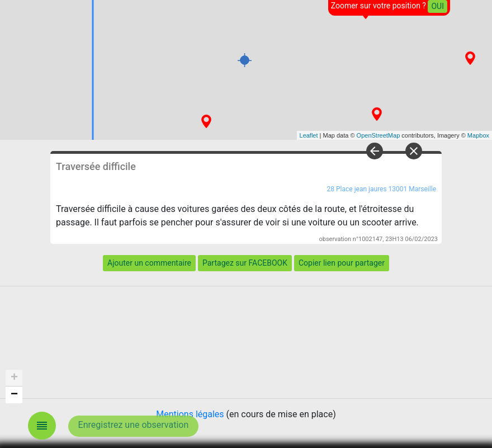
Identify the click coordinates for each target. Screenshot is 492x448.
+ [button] (14, 378)
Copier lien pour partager (342, 263)
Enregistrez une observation (134, 425)
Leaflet (309, 135)
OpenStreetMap (379, 135)
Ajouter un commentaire (149, 263)
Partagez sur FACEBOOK (245, 263)
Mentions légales (190, 414)
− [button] (14, 395)
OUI (437, 6)
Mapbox (478, 135)
